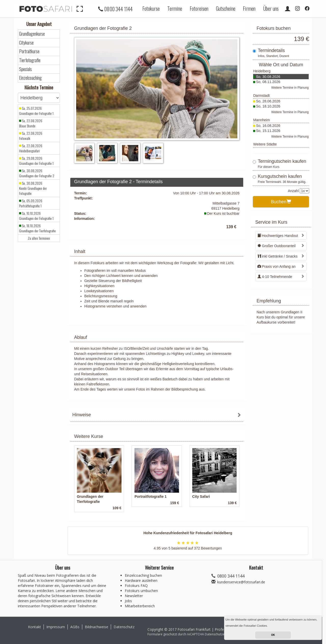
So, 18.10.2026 (268, 106)
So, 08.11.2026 (268, 82)
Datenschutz (124, 627)
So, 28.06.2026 (268, 101)
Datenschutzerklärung (221, 634)
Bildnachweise (97, 627)
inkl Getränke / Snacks (277, 256)
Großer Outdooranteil (276, 246)
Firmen (249, 8)
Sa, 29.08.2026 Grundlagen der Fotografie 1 (36, 161)
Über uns (271, 8)
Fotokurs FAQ (136, 586)
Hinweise (82, 415)
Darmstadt (261, 96)
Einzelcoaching (30, 78)
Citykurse (26, 43)
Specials (25, 69)
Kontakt (35, 627)
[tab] (157, 415)
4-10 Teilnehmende (275, 277)
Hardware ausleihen (141, 580)
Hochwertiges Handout (278, 236)
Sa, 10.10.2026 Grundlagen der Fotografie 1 (36, 216)
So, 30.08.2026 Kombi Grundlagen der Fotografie (33, 188)
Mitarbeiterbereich (140, 606)
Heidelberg (262, 71)
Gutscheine (226, 8)
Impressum (56, 627)
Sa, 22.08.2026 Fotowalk (31, 136)
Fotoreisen (199, 8)
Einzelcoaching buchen (143, 575)
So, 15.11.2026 (268, 131)
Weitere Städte (265, 144)
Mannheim (261, 120)
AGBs (75, 627)
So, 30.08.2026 (268, 77)
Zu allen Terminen (39, 238)
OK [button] (273, 635)
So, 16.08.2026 (268, 126)
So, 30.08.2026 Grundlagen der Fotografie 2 (37, 173)
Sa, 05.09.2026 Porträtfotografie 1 (31, 203)
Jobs (128, 601)
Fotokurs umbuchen (141, 591)
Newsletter (134, 596)
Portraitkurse (29, 51)
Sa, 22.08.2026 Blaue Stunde (31, 123)
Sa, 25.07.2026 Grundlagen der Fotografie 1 (36, 111)
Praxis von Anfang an (276, 266)
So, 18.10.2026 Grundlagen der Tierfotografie (37, 228)
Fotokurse (151, 8)
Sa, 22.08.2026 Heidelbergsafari (31, 148)
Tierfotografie (30, 60)
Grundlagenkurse (32, 34)
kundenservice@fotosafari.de (241, 582)
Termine (175, 8)
